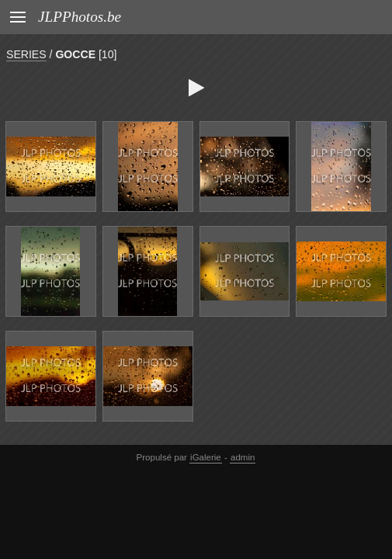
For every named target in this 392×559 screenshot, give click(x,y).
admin (243, 457)
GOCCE (75, 54)
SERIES (26, 54)
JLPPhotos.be (80, 17)
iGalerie (206, 457)
